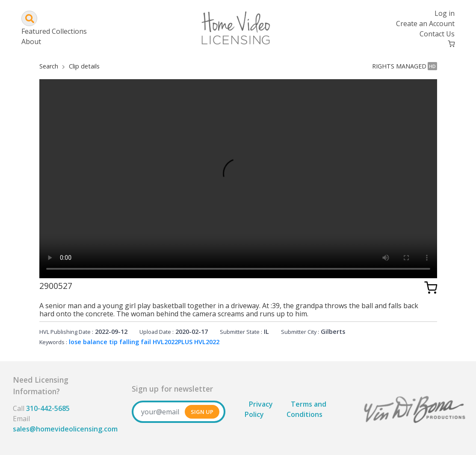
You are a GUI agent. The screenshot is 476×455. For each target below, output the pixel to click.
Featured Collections (54, 31)
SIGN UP (202, 412)
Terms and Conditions (306, 409)
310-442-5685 (48, 408)
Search (49, 66)
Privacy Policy (259, 409)
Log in (445, 13)
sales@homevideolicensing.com (65, 429)
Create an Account (425, 24)
